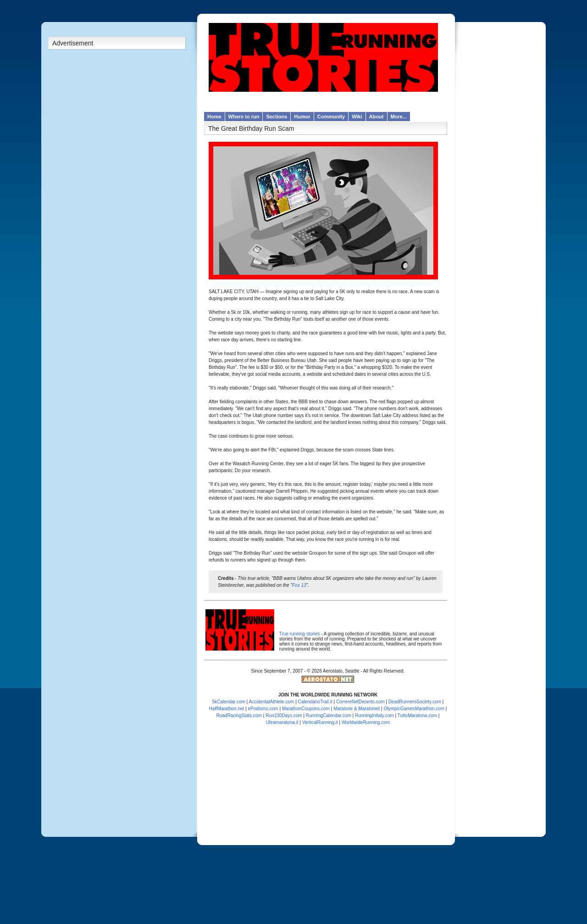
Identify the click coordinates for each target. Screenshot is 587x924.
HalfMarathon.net (227, 709)
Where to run (244, 117)
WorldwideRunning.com (366, 722)
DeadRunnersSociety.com (415, 702)
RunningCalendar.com (329, 715)
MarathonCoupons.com (306, 709)
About (377, 117)
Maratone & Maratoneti (357, 709)
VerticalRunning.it (320, 722)
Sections (277, 117)
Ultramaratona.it (282, 722)
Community (331, 117)
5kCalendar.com (229, 702)
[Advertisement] (117, 197)
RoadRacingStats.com (239, 715)
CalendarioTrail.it (315, 702)
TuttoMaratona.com (417, 715)
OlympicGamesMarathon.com (414, 709)
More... (399, 117)
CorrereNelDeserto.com (360, 702)
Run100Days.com (284, 715)
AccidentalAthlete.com (271, 702)
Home (214, 117)
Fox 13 (299, 585)
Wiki (357, 117)
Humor (302, 117)
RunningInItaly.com (374, 715)
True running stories (300, 634)
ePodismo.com (263, 709)
